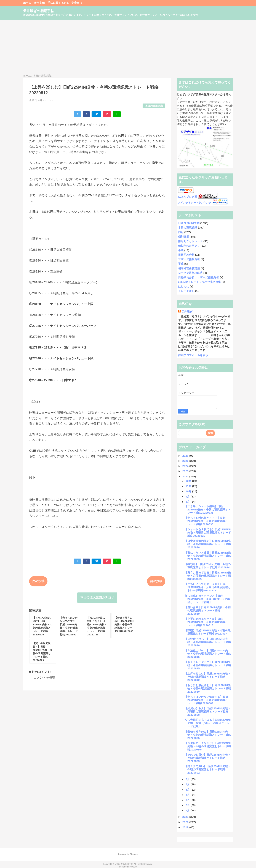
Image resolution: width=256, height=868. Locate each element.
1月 (188, 810)
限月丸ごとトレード (190, 241)
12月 (189, 481)
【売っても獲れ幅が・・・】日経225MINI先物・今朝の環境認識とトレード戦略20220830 (208, 521)
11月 (189, 486)
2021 (186, 817)
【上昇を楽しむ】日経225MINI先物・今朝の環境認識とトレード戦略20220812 (208, 677)
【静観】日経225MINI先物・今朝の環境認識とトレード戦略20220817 (208, 632)
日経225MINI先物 (189, 223)
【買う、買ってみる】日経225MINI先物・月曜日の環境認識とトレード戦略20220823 (208, 576)
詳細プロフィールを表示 (193, 355)
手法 (181, 250)
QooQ (134, 867)
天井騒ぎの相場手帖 (39, 11)
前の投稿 (156, 581)
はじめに (184, 286)
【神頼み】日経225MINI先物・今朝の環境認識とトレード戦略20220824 (208, 566)
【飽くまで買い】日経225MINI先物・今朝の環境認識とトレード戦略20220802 (208, 769)
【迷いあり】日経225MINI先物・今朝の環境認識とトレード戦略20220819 (208, 610)
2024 (186, 466)
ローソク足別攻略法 (190, 273)
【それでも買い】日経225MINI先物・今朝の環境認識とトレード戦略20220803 (208, 758)
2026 (186, 456)
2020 (186, 822)
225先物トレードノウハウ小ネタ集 (200, 282)
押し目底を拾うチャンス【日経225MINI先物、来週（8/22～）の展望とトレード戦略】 (208, 599)
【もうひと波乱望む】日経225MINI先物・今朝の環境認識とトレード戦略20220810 (208, 688)
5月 (188, 790)
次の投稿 (38, 581)
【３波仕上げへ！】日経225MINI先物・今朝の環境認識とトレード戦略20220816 (208, 642)
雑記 (181, 232)
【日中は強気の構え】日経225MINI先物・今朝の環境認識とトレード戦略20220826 (208, 544)
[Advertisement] (128, 46)
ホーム (27, 3)
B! (96, 114)
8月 (188, 502)
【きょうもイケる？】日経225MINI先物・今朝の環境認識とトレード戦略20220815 (208, 665)
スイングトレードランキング (195, 203)
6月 (188, 784)
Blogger (133, 854)
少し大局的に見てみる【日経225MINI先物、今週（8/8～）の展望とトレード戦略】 (208, 723)
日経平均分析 (186, 255)
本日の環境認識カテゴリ (97, 598)
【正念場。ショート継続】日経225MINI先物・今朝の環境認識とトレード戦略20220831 (208, 509)
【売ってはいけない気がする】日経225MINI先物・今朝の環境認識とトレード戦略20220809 (208, 700)
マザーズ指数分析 (189, 259)
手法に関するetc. (58, 3)
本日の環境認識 (154, 106)
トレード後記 (186, 291)
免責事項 (77, 3)
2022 (186, 476)
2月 (188, 805)
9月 (188, 496)
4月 (188, 795)
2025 (186, 461)
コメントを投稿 (44, 678)
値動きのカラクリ (189, 246)
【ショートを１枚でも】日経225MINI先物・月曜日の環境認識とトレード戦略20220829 (208, 533)
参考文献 (39, 3)
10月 (189, 491)
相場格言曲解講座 (189, 268)
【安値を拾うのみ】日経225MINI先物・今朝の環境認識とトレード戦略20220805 (208, 735)
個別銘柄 (184, 237)
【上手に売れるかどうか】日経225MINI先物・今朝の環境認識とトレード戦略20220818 (208, 622)
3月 (188, 800)
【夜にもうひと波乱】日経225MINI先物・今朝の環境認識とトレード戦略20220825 (208, 556)
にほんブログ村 (188, 197)
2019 (186, 827)
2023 (186, 471)
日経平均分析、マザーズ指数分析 (199, 277)
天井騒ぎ (187, 311)
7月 (188, 779)
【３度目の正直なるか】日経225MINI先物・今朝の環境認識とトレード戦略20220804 (208, 746)
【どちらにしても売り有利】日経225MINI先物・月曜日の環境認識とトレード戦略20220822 (208, 587)
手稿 (181, 264)
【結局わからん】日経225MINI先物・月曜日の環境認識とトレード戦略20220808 (208, 711)
